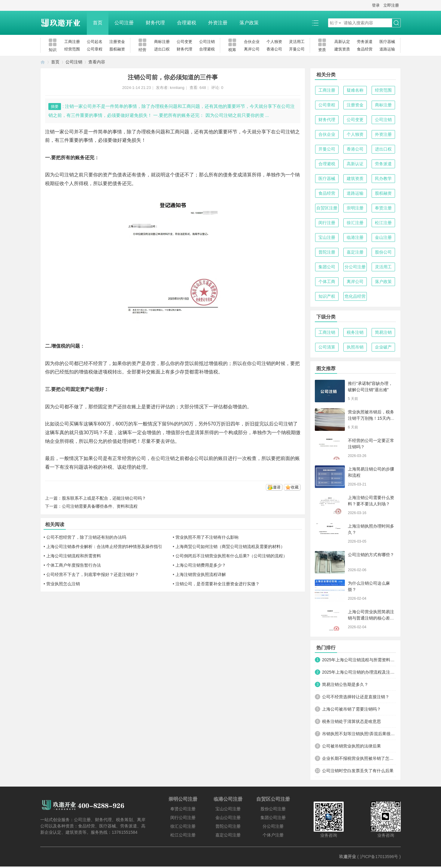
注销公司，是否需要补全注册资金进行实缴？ (217, 584)
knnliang (177, 88)
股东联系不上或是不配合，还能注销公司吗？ (104, 498)
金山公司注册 (228, 818)
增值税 (216, 363)
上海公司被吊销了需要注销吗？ (351, 709)
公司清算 (327, 347)
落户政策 (249, 23)
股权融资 (117, 49)
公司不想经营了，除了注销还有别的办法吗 (86, 537)
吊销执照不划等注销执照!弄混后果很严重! (359, 734)
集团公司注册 (273, 818)
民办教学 (383, 178)
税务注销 (355, 332)
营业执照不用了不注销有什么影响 (207, 537)
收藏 (295, 487)
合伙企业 (252, 42)
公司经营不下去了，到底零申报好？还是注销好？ (93, 574)
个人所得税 (76, 183)
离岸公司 (252, 49)
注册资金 (117, 42)
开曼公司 (297, 49)
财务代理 (155, 23)
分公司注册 (355, 267)
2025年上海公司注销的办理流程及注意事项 (359, 672)
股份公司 (383, 252)
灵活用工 (297, 42)
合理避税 (187, 23)
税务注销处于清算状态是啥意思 (351, 721)
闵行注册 (327, 223)
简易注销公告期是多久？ (345, 684)
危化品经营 (355, 296)
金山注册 (383, 237)
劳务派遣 (365, 42)
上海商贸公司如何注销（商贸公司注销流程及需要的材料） (230, 547)
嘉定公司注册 (228, 835)
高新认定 (342, 42)
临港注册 (355, 237)
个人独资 (274, 42)
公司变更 (184, 42)
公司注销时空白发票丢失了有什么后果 (358, 771)
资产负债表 (115, 175)
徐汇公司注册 (183, 826)
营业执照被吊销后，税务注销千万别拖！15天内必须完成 (371, 418)
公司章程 (95, 49)
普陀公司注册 (228, 826)
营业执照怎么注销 (63, 584)
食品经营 (365, 49)
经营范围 (72, 49)
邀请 (277, 487)
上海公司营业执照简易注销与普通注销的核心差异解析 (371, 618)
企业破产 (383, 347)
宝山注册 (327, 237)
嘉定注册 (355, 252)
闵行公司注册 (183, 818)
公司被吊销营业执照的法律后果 (351, 746)
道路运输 (387, 49)
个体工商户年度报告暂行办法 (74, 565)
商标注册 (162, 42)
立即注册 (391, 5)
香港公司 (274, 49)
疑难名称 (355, 90)
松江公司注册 (183, 835)
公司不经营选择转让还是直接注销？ (356, 697)
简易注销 (383, 332)
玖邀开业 (348, 857)
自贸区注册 (327, 208)
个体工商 (327, 282)
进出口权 (162, 49)
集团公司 (327, 267)
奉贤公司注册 (183, 809)
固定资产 (108, 407)
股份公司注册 (273, 809)
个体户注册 (273, 835)
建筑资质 (342, 49)
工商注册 (72, 42)
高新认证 (355, 164)
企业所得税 (62, 441)
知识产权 (327, 296)
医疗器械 (387, 42)
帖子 (334, 23)
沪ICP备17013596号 (379, 857)
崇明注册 (355, 208)
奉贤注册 (383, 208)
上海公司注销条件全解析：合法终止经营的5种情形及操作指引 (104, 547)
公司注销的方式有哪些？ (371, 555)
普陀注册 (327, 252)
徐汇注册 (355, 223)
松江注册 (383, 223)
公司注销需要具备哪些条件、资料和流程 (100, 506)
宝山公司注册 (228, 809)
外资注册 (218, 23)
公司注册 (124, 23)
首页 (98, 23)
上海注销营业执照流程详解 (201, 574)
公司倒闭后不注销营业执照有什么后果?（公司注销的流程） (231, 556)
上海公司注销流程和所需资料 (74, 556)
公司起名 (95, 42)
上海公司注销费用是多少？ (201, 565)
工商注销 (327, 332)
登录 (376, 5)
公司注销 (207, 42)
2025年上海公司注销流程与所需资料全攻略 (359, 660)
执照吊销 (355, 347)
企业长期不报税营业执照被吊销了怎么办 (359, 758)
